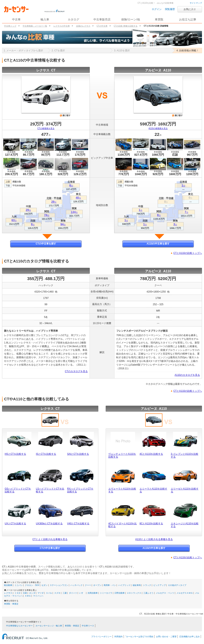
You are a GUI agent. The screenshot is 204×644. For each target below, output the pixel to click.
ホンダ (32, 593)
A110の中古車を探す (158, 244)
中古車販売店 (102, 19)
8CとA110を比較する (151, 524)
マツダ (41, 593)
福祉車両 (137, 585)
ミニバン (19, 585)
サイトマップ (196, 3)
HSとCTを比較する (15, 454)
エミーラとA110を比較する (153, 490)
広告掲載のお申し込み (190, 637)
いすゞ (82, 593)
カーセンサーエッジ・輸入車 (49, 626)
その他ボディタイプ (177, 585)
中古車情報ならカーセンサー (19, 626)
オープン (97, 585)
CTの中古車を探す (46, 244)
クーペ (88, 585)
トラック (147, 585)
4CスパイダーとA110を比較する (123, 525)
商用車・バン (110, 585)
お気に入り (190, 9)
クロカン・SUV (32, 585)
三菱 (65, 593)
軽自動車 (8, 585)
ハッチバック (76, 585)
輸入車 (45, 19)
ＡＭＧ (28, 596)
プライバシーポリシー (101, 637)
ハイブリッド (124, 585)
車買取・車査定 (11, 604)
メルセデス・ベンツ (165, 593)
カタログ (73, 19)
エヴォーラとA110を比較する (122, 490)
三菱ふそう (149, 593)
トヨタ (18, 593)
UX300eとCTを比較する (49, 524)
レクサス (8, 593)
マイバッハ (38, 596)
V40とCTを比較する (78, 524)
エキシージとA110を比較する (185, 525)
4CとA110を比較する (151, 454)
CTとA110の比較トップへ (188, 253)
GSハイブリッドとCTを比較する (18, 490)
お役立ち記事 (188, 19)
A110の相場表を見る (158, 128)
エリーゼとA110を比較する (185, 490)
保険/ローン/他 (131, 19)
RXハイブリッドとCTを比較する (80, 490)
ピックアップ (160, 585)
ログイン (157, 9)
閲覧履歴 (170, 9)
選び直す (65, 115)
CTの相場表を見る (46, 128)
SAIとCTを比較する (78, 454)
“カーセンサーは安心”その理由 (139, 637)
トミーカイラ (106, 593)
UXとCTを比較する (15, 524)
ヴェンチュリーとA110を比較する (122, 455)
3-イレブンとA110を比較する (185, 455)
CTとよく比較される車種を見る (50, 539)
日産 (25, 593)
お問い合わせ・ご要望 (166, 637)
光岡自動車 (93, 593)
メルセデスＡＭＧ (185, 593)
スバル (49, 593)
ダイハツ (73, 593)
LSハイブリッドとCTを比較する (50, 490)
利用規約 (119, 637)
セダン (44, 585)
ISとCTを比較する (46, 454)
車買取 (159, 19)
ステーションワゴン (59, 585)
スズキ (57, 593)
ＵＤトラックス (134, 593)
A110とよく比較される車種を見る (154, 539)
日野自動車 (120, 593)
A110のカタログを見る (187, 375)
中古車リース (88, 626)
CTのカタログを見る (76, 371)
